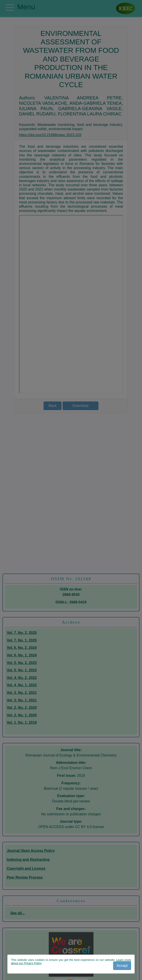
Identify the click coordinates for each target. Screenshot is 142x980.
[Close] (122, 966)
